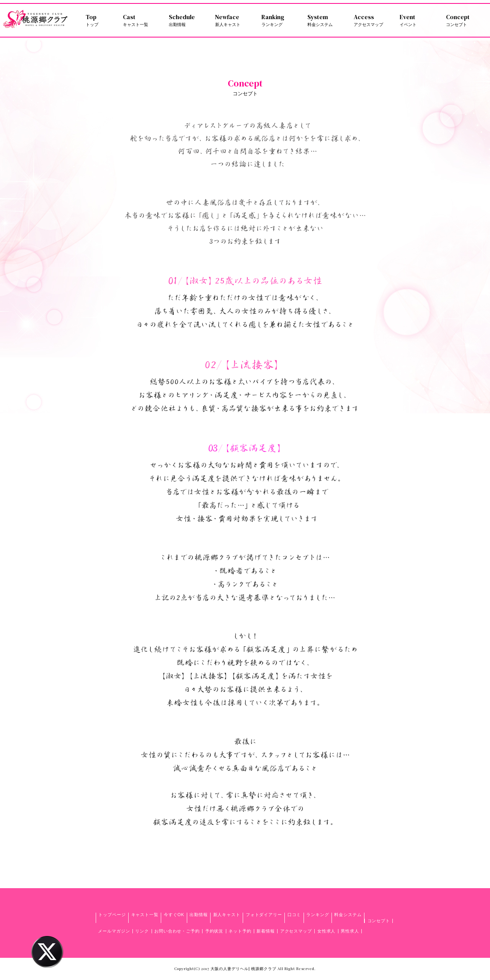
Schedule (187, 20)
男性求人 (350, 931)
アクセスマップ (296, 931)
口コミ (294, 915)
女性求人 (327, 931)
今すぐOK (174, 915)
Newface (234, 20)
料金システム (348, 915)
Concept (465, 20)
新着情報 (266, 931)
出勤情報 (199, 915)
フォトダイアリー (264, 915)
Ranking (280, 20)
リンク (142, 931)
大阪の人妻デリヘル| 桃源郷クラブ (243, 969)
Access (372, 20)
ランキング (318, 915)
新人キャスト (227, 915)
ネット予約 (240, 931)
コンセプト (379, 921)
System (326, 20)
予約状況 (214, 931)
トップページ (112, 915)
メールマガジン (114, 931)
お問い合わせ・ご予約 (177, 931)
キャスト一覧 (145, 915)
